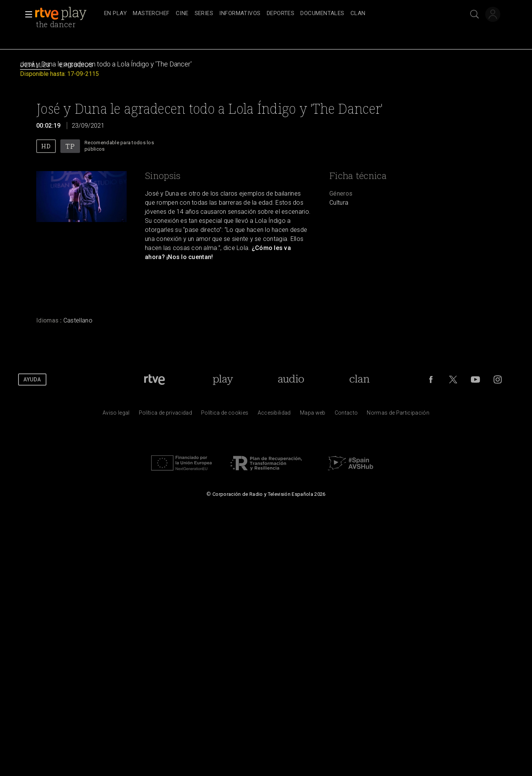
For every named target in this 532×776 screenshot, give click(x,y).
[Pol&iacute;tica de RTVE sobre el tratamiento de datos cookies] (225, 415)
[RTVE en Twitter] (453, 380)
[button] (26, 14)
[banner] (68, 14)
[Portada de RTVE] (155, 380)
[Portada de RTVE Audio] (291, 380)
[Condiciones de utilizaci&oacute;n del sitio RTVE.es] (116, 415)
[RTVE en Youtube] (475, 380)
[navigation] (274, 14)
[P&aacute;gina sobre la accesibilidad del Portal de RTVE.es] (274, 415)
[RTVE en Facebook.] (431, 380)
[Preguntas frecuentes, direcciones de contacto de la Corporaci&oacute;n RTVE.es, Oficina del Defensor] (346, 415)
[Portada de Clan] (359, 380)
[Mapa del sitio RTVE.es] (313, 415)
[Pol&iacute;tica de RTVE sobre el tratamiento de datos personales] (165, 415)
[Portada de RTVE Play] (223, 380)
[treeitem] (115, 14)
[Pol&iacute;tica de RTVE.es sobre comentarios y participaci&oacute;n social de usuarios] (398, 415)
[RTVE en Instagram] (498, 380)
